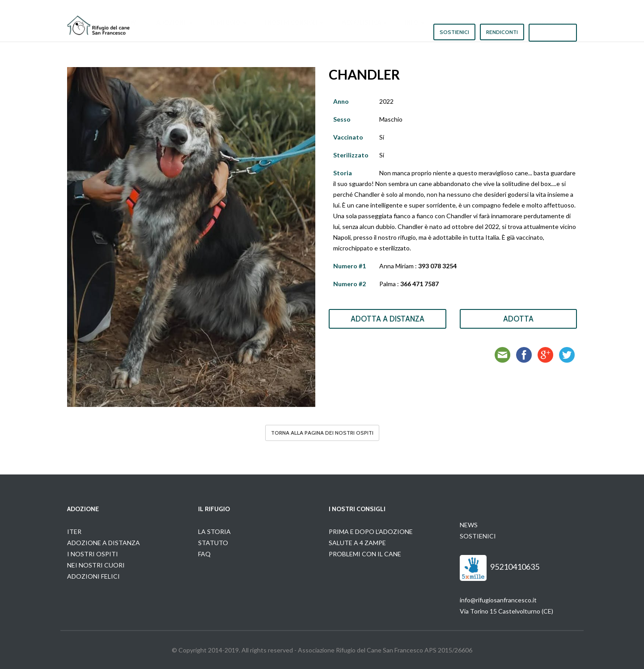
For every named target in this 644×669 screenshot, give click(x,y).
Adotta (518, 319)
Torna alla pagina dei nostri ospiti (322, 433)
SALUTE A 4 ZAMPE (357, 543)
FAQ (204, 554)
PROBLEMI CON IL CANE (365, 554)
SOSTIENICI (478, 536)
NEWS (469, 525)
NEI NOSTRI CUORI (96, 565)
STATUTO (213, 543)
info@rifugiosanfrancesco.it (498, 600)
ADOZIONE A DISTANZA (104, 543)
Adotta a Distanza (388, 319)
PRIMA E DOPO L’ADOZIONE (371, 531)
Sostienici (454, 32)
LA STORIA (214, 531)
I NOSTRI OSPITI (93, 554)
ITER (74, 531)
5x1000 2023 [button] (553, 32)
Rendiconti (502, 32)
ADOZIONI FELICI (93, 576)
